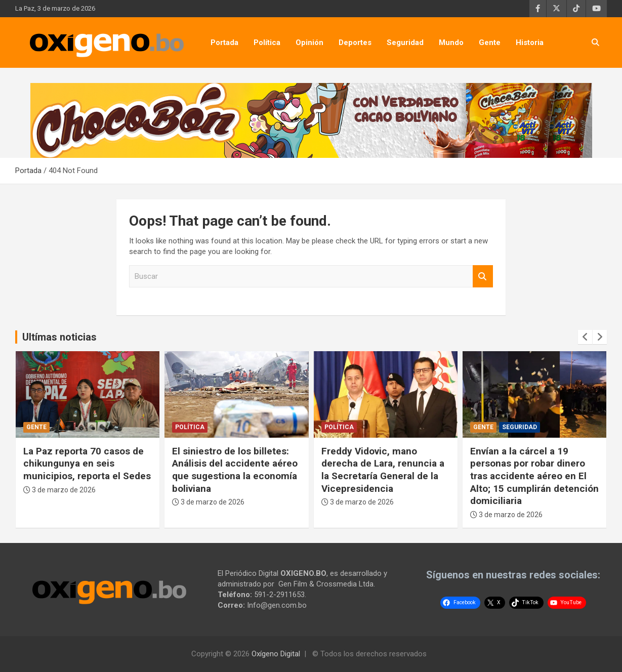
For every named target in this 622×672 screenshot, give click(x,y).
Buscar (483, 277)
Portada (224, 43)
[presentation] (585, 337)
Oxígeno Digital (276, 654)
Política (267, 43)
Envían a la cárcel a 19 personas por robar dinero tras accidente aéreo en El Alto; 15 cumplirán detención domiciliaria (534, 476)
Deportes (355, 43)
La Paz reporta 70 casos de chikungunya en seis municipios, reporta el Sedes (87, 464)
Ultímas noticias (59, 337)
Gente (490, 43)
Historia (530, 43)
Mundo (451, 43)
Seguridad (405, 43)
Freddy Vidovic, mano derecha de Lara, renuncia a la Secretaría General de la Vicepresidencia (383, 470)
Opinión (309, 43)
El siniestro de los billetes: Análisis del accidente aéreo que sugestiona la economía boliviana (235, 470)
